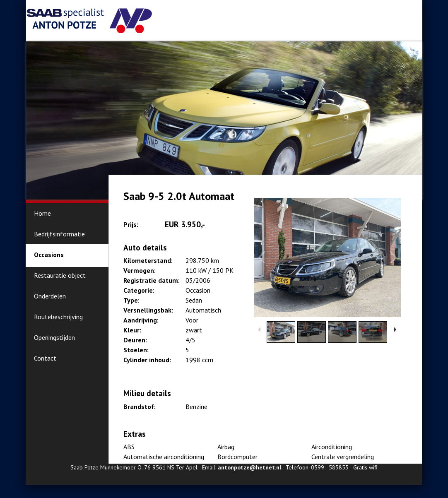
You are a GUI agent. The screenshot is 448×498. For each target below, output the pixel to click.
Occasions (49, 255)
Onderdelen (50, 296)
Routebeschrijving (58, 317)
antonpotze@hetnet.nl (249, 467)
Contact (45, 358)
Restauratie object (60, 275)
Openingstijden (54, 337)
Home (42, 213)
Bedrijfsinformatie (59, 234)
